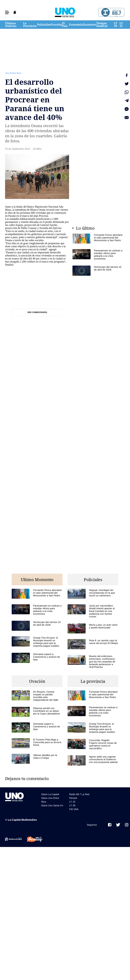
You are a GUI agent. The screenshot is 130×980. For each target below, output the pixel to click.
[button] (7, 12)
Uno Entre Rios (13, 73)
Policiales (44, 25)
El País (65, 25)
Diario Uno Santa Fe (52, 805)
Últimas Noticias (11, 25)
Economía (76, 25)
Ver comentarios (37, 312)
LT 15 (121, 25)
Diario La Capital (50, 794)
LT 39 (116, 25)
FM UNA (74, 809)
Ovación (56, 25)
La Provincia (30, 25)
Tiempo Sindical (102, 25)
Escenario (90, 25)
